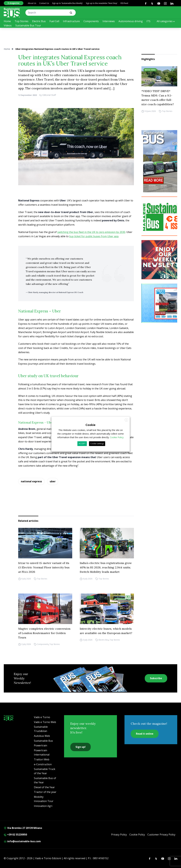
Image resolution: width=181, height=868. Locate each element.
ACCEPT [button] (82, 444)
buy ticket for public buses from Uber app (94, 236)
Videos (8, 25)
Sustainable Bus (43, 741)
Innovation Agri (43, 806)
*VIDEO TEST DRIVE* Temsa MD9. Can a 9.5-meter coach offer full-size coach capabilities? (158, 98)
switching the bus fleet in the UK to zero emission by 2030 (91, 232)
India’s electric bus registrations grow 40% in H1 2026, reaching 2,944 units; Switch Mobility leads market (106, 567)
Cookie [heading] (90, 425)
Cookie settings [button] (97, 444)
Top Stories (22, 21)
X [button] (126, 420)
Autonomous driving (131, 21)
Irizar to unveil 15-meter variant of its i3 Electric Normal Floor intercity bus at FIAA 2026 (44, 567)
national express (31, 481)
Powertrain (41, 745)
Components (91, 21)
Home (7, 21)
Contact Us (44, 3)
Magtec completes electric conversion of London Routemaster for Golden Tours (44, 633)
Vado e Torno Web (45, 722)
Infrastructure (71, 21)
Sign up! (81, 747)
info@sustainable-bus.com (22, 841)
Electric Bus (39, 21)
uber (53, 481)
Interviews (109, 21)
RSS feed (124, 3)
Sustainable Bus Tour (28, 25)
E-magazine (14, 3)
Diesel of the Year (44, 787)
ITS (148, 21)
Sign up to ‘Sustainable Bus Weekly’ (67, 3)
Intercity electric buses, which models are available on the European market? (106, 631)
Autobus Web (42, 736)
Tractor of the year (45, 792)
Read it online (145, 734)
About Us (32, 3)
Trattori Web (42, 759)
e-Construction (43, 764)
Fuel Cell (54, 21)
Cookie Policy (137, 835)
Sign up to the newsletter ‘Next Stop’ (102, 3)
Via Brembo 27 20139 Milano (23, 828)
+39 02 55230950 (15, 835)
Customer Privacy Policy (161, 835)
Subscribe (156, 678)
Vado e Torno (42, 717)
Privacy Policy (119, 835)
